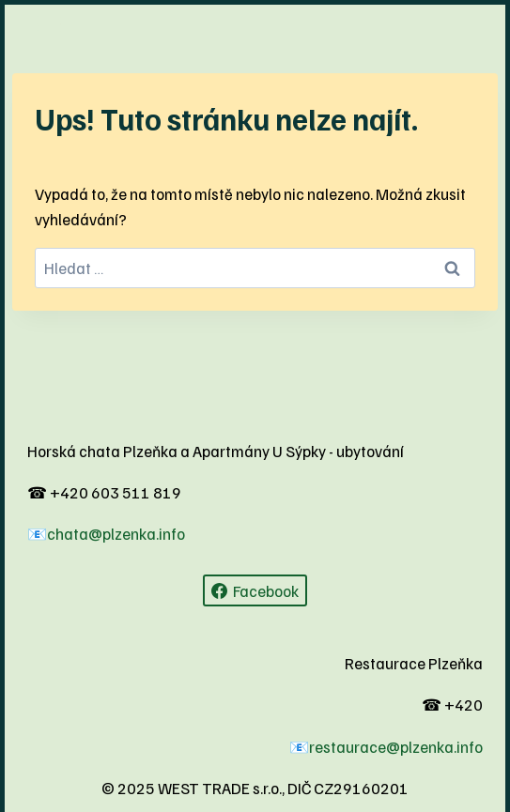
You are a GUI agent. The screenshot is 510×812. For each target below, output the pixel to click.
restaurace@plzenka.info (396, 747)
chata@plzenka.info (116, 534)
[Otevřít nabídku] (49, 24)
